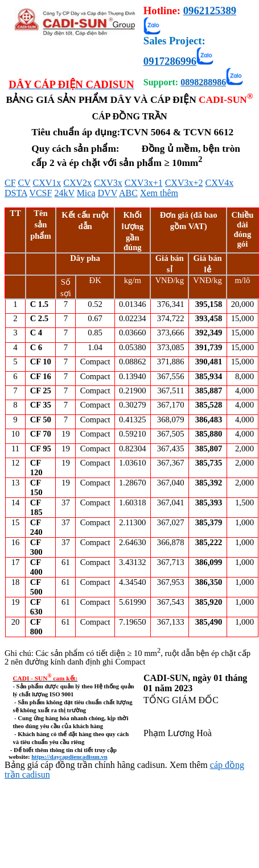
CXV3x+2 (184, 183)
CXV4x (219, 183)
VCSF (40, 193)
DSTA (16, 193)
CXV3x (108, 183)
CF (10, 183)
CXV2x (77, 183)
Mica (86, 193)
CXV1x (47, 183)
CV (24, 183)
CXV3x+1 (144, 183)
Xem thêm (159, 193)
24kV (64, 193)
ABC (128, 193)
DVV (108, 193)
